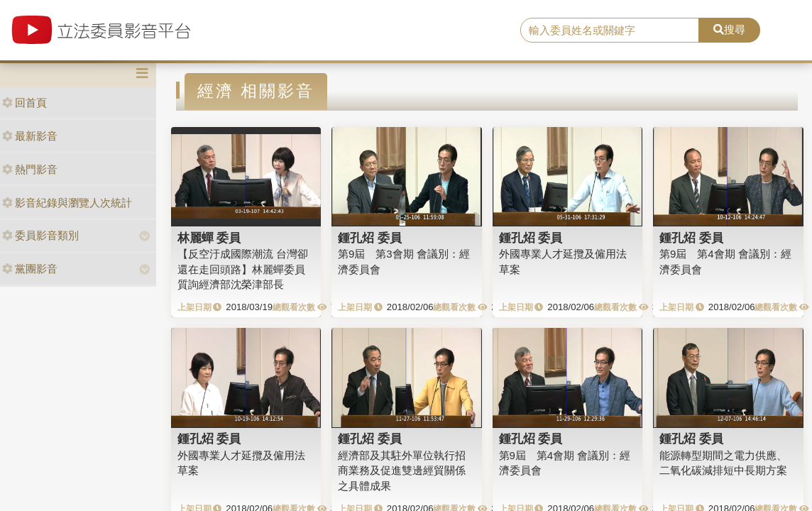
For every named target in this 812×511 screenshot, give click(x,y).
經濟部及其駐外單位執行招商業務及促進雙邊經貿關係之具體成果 (402, 471)
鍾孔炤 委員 (370, 238)
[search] (610, 31)
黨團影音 (30, 269)
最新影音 (30, 136)
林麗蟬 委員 (209, 238)
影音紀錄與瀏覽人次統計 (67, 203)
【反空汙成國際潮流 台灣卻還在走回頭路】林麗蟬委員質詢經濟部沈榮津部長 (243, 269)
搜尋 (729, 29)
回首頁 (24, 103)
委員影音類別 (40, 235)
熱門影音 (30, 169)
